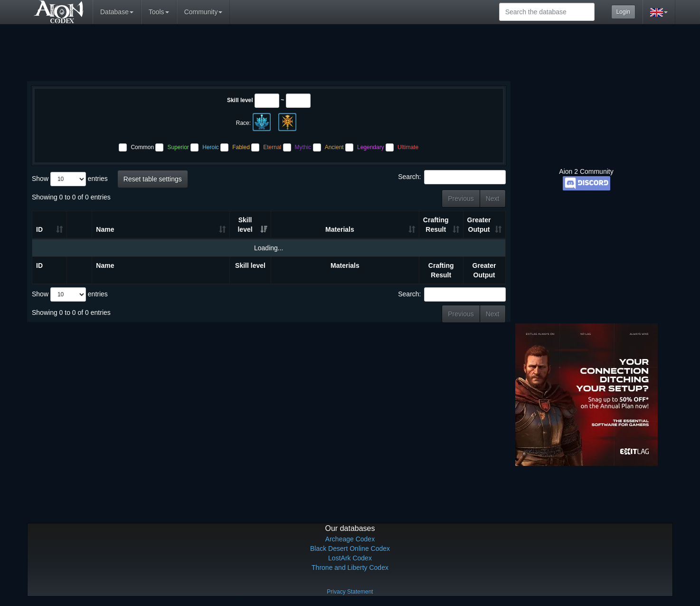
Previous (461, 199)
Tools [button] (159, 12)
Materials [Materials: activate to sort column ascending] (340, 229)
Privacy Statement (350, 592)
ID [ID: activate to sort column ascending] (39, 229)
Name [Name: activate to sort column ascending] (105, 229)
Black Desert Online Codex (350, 549)
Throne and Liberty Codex (350, 568)
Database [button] (117, 12)
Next (493, 199)
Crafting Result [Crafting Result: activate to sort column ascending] (436, 225)
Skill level (240, 100)
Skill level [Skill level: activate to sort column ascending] (245, 225)
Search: (452, 177)
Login (623, 12)
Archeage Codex (350, 539)
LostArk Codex (350, 558)
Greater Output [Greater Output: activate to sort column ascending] (479, 225)
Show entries (70, 179)
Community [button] (203, 12)
